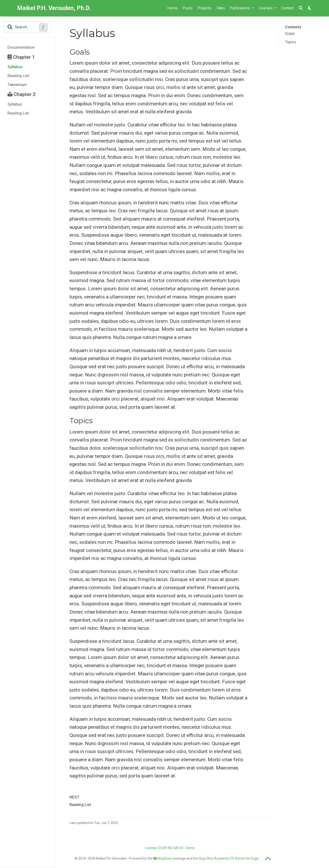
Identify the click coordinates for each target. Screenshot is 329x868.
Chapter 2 (22, 94)
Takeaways (17, 85)
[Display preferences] (310, 8)
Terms (190, 848)
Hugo (255, 858)
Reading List (18, 76)
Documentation (21, 47)
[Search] (301, 8)
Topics (291, 42)
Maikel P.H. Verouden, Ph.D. (54, 8)
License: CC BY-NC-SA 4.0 (164, 848)
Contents (293, 27)
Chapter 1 (21, 57)
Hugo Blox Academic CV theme (222, 858)
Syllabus (15, 67)
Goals (290, 34)
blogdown (165, 858)
